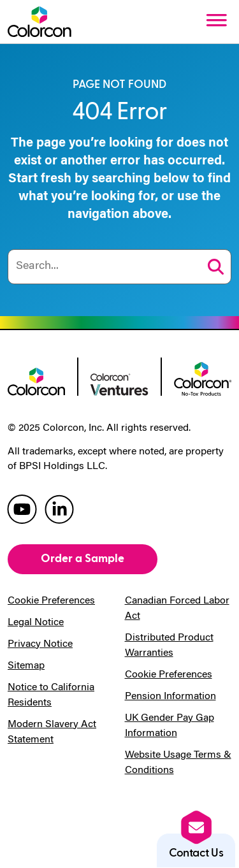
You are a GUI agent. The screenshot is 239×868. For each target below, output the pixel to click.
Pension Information (170, 697)
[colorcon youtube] (22, 508)
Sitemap (26, 666)
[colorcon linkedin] (59, 508)
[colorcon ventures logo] (119, 384)
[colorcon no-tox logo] (203, 377)
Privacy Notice (40, 644)
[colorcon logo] (36, 380)
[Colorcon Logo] (40, 22)
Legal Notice (36, 623)
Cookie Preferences (51, 601)
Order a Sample (83, 559)
